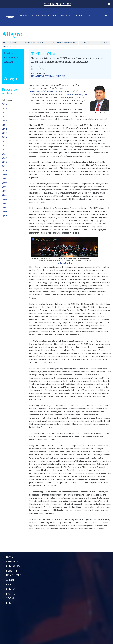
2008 (4, 178)
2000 (4, 211)
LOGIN (88, 16)
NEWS (25, 16)
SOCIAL (84, 16)
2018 (4, 137)
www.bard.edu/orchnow (65, 263)
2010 (4, 170)
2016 (4, 145)
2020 (4, 129)
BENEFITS (48, 16)
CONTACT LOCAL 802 (58, 4)
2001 (4, 207)
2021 (4, 125)
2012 (4, 162)
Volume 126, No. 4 (13, 57)
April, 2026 (9, 62)
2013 (4, 158)
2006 (4, 187)
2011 (4, 166)
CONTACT (73, 16)
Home (21, 16)
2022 (4, 120)
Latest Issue (10, 53)
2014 (4, 154)
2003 (4, 199)
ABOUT (63, 16)
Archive (7, 46)
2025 (4, 108)
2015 (4, 149)
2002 (4, 203)
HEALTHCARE (57, 16)
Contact (103, 43)
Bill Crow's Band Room (63, 43)
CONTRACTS (41, 16)
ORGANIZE (32, 16)
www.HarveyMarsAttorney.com (74, 94)
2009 (4, 174)
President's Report (35, 43)
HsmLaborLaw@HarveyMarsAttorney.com (47, 91)
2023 (4, 116)
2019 (4, 133)
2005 (4, 191)
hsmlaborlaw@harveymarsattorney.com (48, 76)
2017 (4, 141)
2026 (4, 104)
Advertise (87, 43)
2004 (4, 195)
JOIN (69, 16)
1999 (4, 216)
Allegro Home (10, 43)
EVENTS (79, 16)
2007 (4, 183)
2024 (4, 112)
